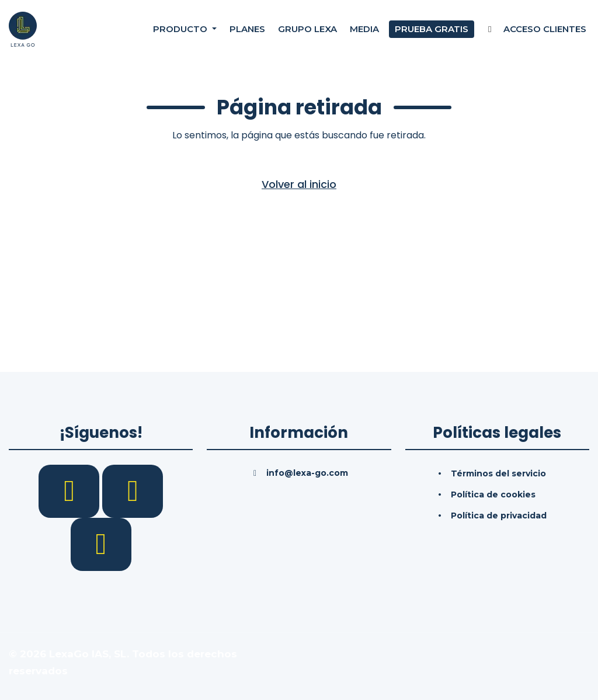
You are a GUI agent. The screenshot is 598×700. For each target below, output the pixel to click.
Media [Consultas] (364, 29)
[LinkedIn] (133, 490)
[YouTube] (101, 544)
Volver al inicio (299, 184)
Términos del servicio (498, 473)
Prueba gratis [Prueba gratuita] (432, 29)
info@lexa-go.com (307, 473)
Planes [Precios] (247, 29)
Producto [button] (181, 29)
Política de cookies (493, 494)
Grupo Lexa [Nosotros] (307, 29)
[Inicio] (23, 29)
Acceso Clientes (535, 29)
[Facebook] (70, 490)
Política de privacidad (499, 516)
